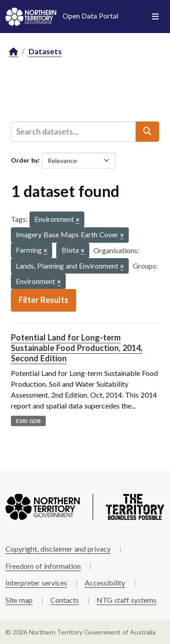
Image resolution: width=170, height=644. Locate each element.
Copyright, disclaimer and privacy (58, 549)
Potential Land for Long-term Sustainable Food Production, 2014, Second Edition (77, 348)
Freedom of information (43, 566)
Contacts (65, 600)
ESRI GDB (28, 421)
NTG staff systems (126, 600)
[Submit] (147, 131)
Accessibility (105, 583)
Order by (24, 160)
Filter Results (44, 300)
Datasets (45, 51)
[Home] (14, 52)
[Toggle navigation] (155, 17)
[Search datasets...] (73, 131)
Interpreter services (36, 583)
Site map (19, 600)
